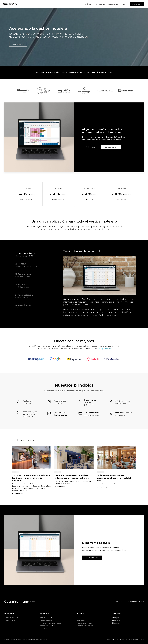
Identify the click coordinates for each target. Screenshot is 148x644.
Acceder (116, 620)
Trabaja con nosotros (48, 626)
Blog (78, 618)
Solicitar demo (137, 4)
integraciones (104, 349)
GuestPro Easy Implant (84, 626)
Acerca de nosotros (47, 618)
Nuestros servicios (47, 620)
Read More (18, 494)
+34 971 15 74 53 (119, 602)
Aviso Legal (111, 639)
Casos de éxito (81, 620)
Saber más (91, 147)
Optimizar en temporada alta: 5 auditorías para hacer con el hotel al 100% (114, 478)
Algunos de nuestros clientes (50, 623)
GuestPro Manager (11, 618)
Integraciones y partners (85, 623)
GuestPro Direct (10, 620)
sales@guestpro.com (136, 602)
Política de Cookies (138, 639)
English (116, 618)
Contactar (44, 628)
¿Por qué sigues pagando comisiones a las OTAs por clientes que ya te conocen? (31, 478)
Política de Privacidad (123, 639)
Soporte (116, 623)
